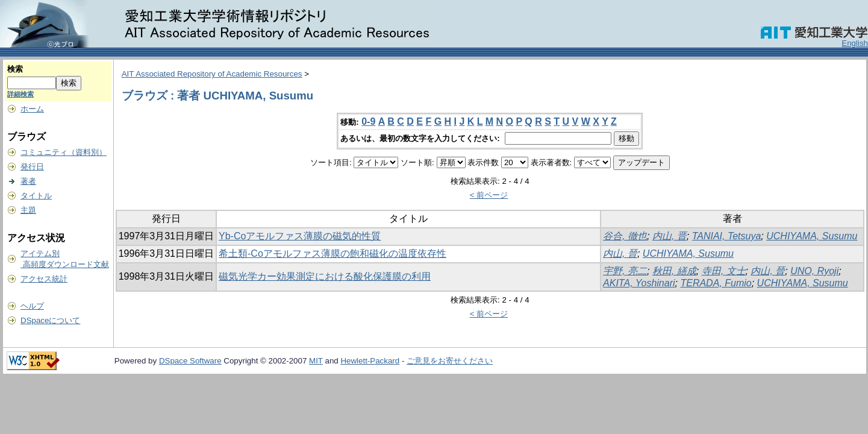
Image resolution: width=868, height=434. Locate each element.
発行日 (32, 167)
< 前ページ (489, 195)
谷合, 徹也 (625, 236)
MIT (316, 361)
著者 (28, 181)
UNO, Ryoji (814, 271)
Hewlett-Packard (370, 361)
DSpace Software (190, 361)
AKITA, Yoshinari (639, 283)
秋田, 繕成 (674, 271)
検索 (15, 69)
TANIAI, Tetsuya (727, 236)
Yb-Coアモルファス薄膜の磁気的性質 (300, 236)
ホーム (32, 109)
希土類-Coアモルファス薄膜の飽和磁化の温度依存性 (333, 253)
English (855, 43)
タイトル (36, 196)
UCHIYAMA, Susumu (812, 236)
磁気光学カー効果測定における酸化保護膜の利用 (325, 276)
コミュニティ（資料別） (64, 152)
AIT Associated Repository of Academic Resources (212, 74)
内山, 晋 (670, 236)
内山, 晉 (620, 253)
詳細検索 (20, 94)
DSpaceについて (50, 320)
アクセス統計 (44, 279)
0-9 (368, 121)
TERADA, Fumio (716, 283)
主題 (28, 210)
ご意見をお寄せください (450, 361)
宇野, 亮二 (625, 271)
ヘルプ (32, 306)
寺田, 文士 (724, 271)
